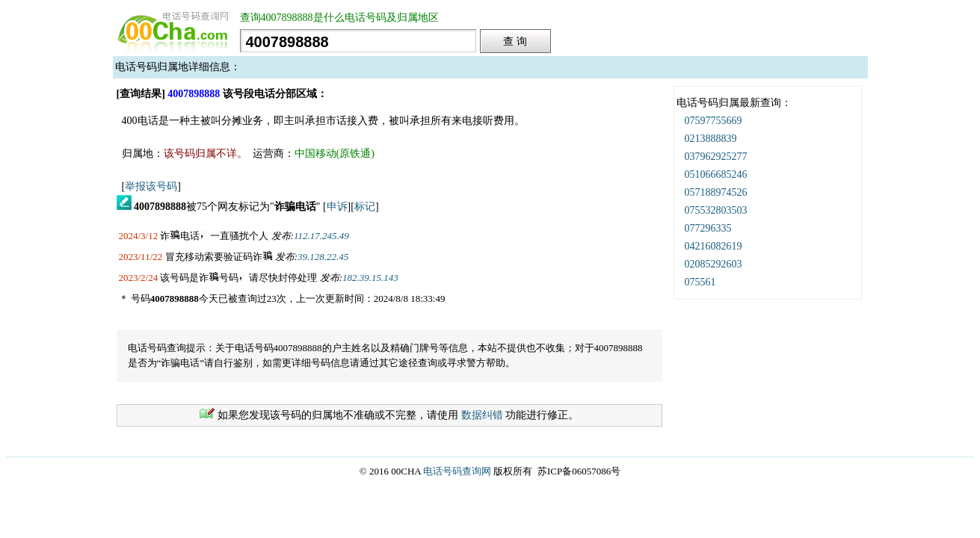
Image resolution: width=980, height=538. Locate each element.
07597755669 (714, 121)
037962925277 (716, 157)
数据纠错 (482, 415)
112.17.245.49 (321, 236)
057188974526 (716, 192)
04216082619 (714, 246)
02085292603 (714, 264)
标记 (365, 207)
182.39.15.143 (370, 278)
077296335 (708, 228)
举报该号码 (151, 186)
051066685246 (716, 174)
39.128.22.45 (323, 257)
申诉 (337, 207)
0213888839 (711, 139)
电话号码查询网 (457, 471)
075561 (700, 282)
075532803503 (716, 210)
